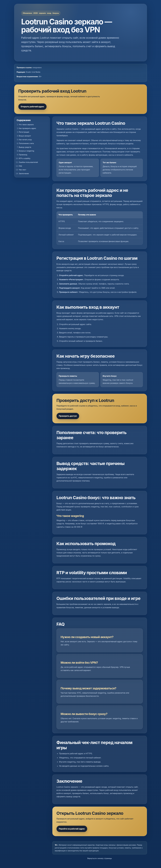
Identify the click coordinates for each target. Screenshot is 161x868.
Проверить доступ (68, 416)
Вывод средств (25, 147)
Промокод (23, 155)
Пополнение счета (26, 143)
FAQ (20, 166)
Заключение (24, 173)
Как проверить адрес (28, 128)
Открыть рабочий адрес (32, 107)
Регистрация (24, 132)
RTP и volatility (25, 158)
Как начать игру (25, 140)
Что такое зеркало (26, 125)
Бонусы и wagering (26, 151)
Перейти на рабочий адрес (72, 829)
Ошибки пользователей (28, 162)
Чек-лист (23, 170)
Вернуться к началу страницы (100, 858)
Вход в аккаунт (25, 136)
